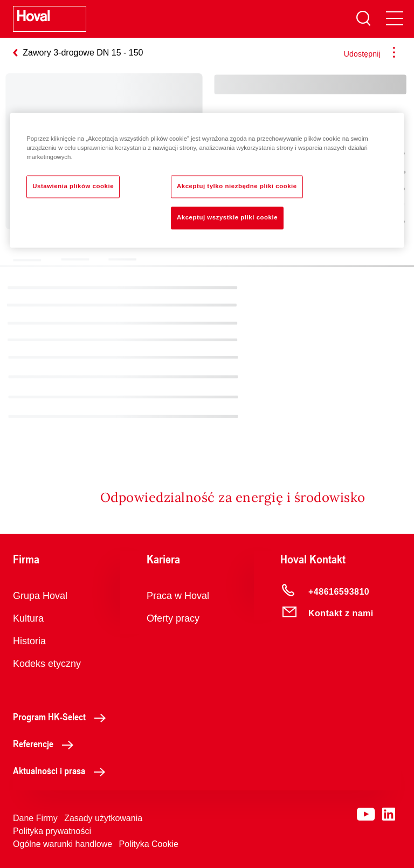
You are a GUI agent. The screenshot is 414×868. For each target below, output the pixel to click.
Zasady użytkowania (103, 818)
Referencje (46, 743)
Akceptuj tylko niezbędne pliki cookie (237, 186)
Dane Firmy (35, 818)
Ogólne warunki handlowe (63, 844)
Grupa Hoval (40, 596)
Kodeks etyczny (47, 664)
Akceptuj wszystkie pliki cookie (227, 217)
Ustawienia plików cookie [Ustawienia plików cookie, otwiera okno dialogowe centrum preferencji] (73, 186)
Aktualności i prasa (62, 770)
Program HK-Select (62, 717)
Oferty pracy (173, 618)
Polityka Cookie (149, 844)
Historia (29, 641)
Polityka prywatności (52, 831)
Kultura (28, 618)
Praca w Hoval (178, 596)
